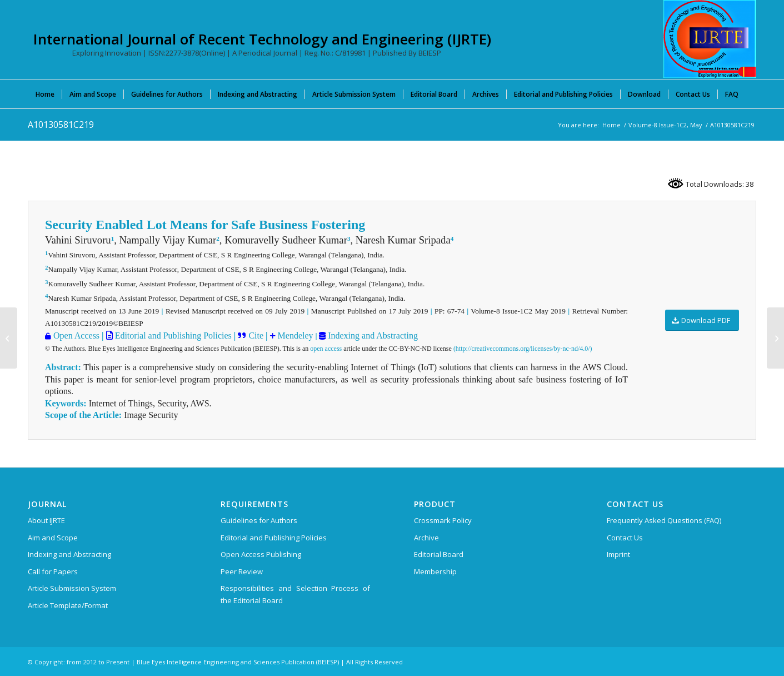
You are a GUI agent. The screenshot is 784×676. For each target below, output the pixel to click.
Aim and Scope (53, 538)
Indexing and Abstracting (372, 335)
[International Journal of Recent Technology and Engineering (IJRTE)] (710, 39)
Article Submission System (72, 588)
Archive (426, 538)
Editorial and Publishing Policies (172, 335)
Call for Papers (53, 571)
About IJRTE (46, 520)
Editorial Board (439, 554)
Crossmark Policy (443, 520)
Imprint (618, 554)
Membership (435, 571)
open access (326, 349)
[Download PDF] (702, 320)
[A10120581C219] (9, 338)
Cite (256, 335)
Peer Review (242, 571)
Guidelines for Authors (259, 520)
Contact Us (625, 538)
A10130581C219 (61, 125)
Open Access (76, 335)
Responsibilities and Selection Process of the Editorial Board (295, 594)
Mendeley (294, 335)
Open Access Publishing (261, 554)
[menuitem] (45, 94)
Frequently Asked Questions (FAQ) (664, 520)
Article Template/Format (68, 605)
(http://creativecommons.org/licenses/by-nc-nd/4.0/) (523, 349)
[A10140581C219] (775, 338)
